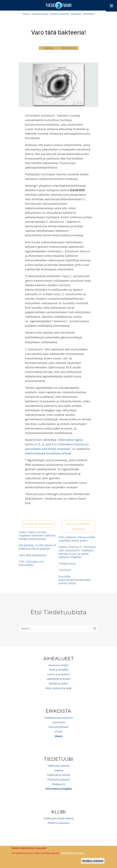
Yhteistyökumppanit (58, 780)
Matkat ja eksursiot (59, 823)
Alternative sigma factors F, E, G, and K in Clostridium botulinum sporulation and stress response (57, 444)
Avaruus (53, 665)
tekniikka (63, 670)
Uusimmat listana (40, 14)
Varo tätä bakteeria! (33, 555)
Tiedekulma (67, 564)
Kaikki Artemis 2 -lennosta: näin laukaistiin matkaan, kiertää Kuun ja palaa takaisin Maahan (77, 552)
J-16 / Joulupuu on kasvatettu (31, 563)
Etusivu (26, 14)
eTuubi (58, 732)
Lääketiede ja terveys (59, 679)
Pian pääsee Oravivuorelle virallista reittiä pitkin (77, 539)
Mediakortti (59, 784)
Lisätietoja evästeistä (72, 855)
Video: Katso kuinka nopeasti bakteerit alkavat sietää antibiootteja (37, 536)
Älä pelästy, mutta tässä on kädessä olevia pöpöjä (38, 547)
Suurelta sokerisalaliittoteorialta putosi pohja (74, 580)
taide (69, 688)
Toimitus (49, 48)
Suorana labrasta (58, 727)
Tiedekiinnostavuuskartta (58, 718)
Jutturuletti (89, 14)
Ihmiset (53, 683)
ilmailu (65, 665)
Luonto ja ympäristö (58, 674)
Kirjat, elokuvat (54, 688)
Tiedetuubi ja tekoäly (59, 775)
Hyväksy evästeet (93, 862)
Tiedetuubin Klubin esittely (58, 818)
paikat (64, 683)
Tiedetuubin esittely (58, 766)
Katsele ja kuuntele (60, 14)
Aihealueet (76, 14)
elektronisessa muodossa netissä (48, 453)
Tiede (52, 670)
